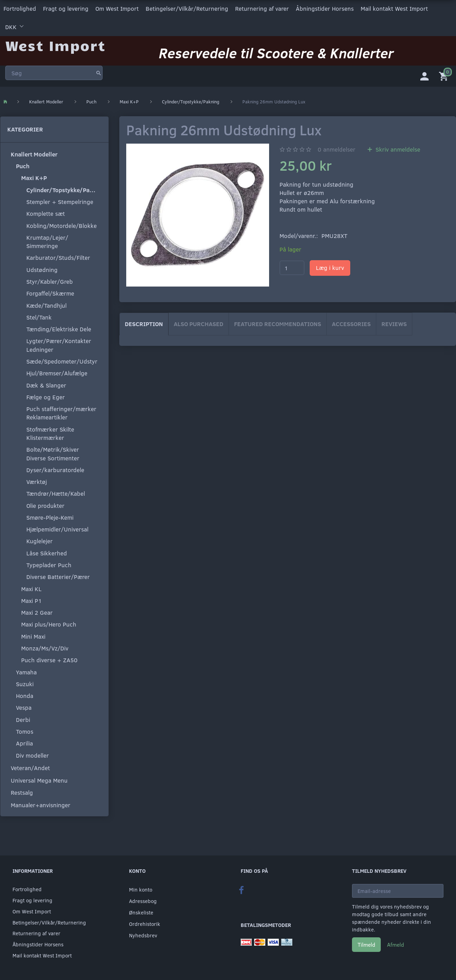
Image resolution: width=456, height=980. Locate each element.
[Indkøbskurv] (445, 75)
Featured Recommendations (278, 323)
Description (144, 323)
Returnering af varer (262, 8)
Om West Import (117, 8)
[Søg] (99, 71)
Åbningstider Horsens (325, 8)
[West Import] (55, 43)
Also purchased (199, 323)
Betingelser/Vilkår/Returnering (187, 8)
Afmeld (395, 944)
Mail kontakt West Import (394, 8)
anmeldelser (337, 148)
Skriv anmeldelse (397, 148)
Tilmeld (366, 944)
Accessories (351, 323)
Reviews (394, 323)
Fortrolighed (20, 8)
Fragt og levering (66, 8)
